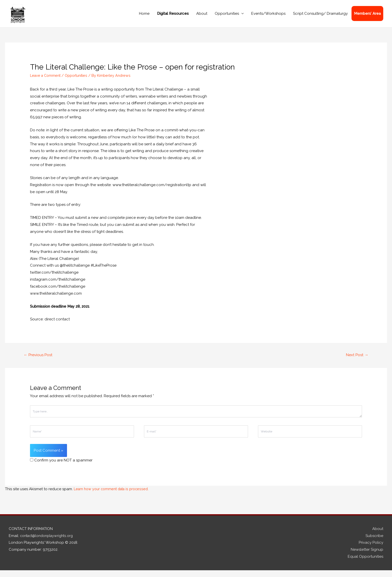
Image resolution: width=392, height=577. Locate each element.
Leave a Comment (46, 82)
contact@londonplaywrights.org (49, 542)
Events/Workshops (268, 17)
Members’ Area (367, 17)
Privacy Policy (371, 549)
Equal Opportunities (365, 563)
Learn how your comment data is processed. (113, 496)
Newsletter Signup (367, 556)
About (202, 17)
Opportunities (227, 17)
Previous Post (39, 362)
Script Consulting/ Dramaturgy (320, 17)
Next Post (356, 362)
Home (144, 17)
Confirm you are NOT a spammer (61, 467)
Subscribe (374, 542)
